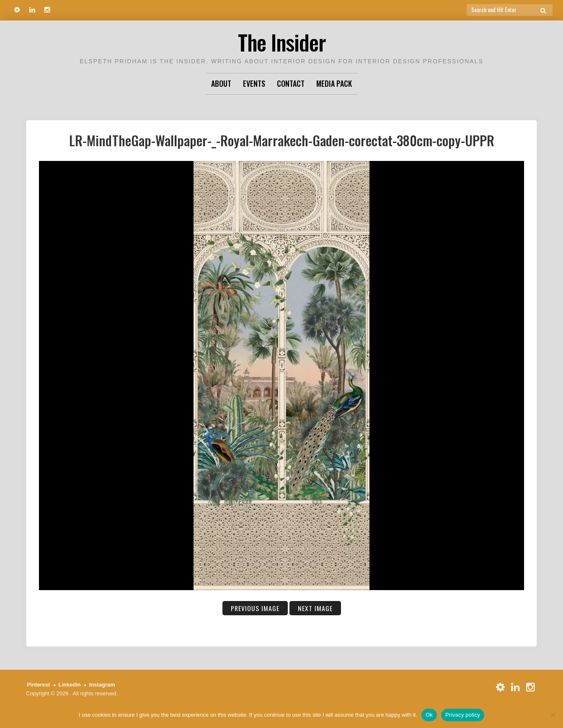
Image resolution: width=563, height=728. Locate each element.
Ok (429, 715)
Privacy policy (463, 715)
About (221, 83)
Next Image (315, 608)
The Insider (281, 42)
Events (254, 83)
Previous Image (255, 608)
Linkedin (70, 685)
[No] (553, 715)
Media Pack (334, 83)
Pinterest (39, 685)
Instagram (103, 685)
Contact (291, 83)
